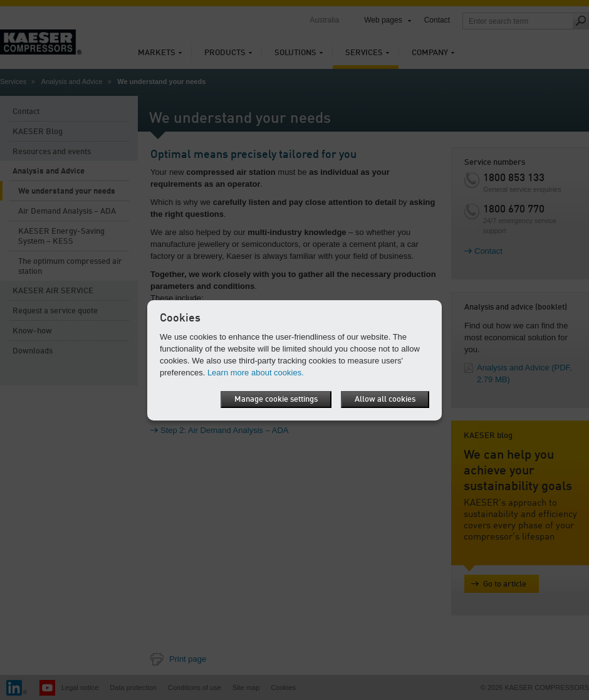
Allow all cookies (385, 400)
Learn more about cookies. (256, 373)
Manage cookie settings (276, 400)
